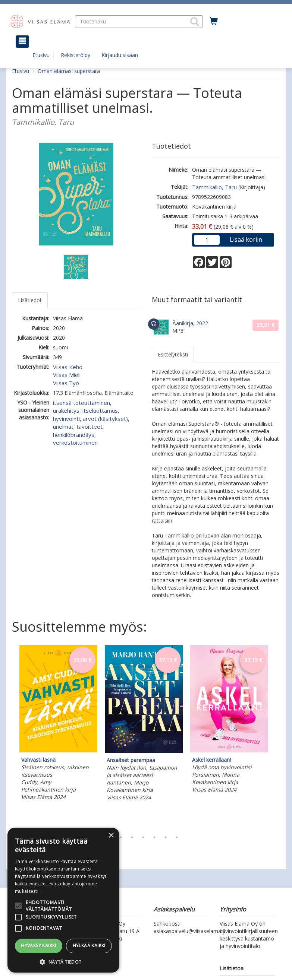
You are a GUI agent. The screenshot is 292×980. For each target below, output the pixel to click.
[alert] (63, 900)
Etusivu (41, 55)
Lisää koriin (246, 240)
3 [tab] (132, 837)
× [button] (111, 836)
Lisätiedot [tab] (30, 300)
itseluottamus (100, 410)
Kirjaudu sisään (120, 55)
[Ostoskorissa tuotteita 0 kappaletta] (214, 21)
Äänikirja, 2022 (190, 323)
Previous (10, 736)
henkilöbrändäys (74, 435)
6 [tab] (166, 837)
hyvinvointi (66, 419)
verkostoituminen (75, 443)
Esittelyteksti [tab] (173, 354)
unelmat (63, 426)
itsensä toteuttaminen (81, 403)
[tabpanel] (58, 724)
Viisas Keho (68, 367)
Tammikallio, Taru (214, 187)
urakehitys (66, 410)
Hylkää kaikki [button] (89, 946)
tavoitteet (90, 426)
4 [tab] (143, 837)
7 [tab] (177, 837)
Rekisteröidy (76, 55)
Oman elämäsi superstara (69, 71)
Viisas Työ (66, 383)
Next (277, 736)
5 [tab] (154, 837)
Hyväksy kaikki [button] (39, 946)
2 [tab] (121, 837)
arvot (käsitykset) (105, 419)
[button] (195, 22)
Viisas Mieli (67, 375)
